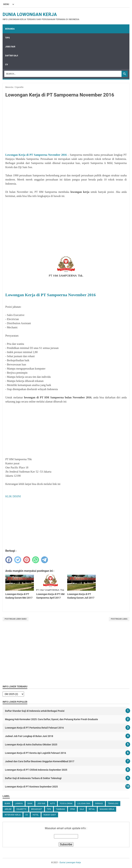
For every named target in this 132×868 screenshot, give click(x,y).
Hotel (36, 815)
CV (7, 65)
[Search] (63, 74)
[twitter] (18, 560)
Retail (92, 809)
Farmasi (99, 804)
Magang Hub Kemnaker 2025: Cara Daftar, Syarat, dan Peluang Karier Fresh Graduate (51, 719)
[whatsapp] (36, 560)
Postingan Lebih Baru (16, 619)
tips (49, 809)
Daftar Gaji (12, 56)
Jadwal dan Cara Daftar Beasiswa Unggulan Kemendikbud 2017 (40, 761)
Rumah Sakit (50, 815)
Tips (7, 38)
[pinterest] (27, 560)
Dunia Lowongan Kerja (30, 14)
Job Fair (41, 804)
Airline (8, 809)
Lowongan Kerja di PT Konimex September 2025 (31, 787)
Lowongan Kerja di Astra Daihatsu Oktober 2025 (31, 745)
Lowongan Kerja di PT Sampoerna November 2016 (36, 155)
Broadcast (37, 809)
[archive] (13, 694)
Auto (53, 804)
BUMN (7, 804)
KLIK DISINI (13, 496)
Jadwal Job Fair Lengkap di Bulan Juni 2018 (29, 736)
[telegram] (45, 560)
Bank (30, 804)
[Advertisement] (66, 126)
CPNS (72, 809)
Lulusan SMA (84, 804)
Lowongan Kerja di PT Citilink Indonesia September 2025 (36, 770)
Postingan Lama (119, 619)
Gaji (82, 809)
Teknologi (113, 804)
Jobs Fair (10, 47)
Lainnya (19, 804)
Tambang (60, 809)
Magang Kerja (107, 809)
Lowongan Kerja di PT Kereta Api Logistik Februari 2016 (35, 753)
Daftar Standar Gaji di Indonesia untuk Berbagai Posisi (35, 711)
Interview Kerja (13, 815)
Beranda (10, 29)
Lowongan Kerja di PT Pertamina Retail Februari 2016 (34, 728)
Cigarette (21, 809)
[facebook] (9, 560)
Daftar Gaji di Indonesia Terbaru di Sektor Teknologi (33, 778)
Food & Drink (66, 804)
